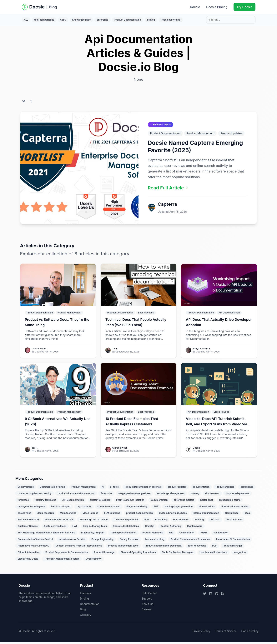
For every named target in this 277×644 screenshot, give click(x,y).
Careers (147, 611)
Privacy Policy (201, 633)
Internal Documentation (206, 515)
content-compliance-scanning (35, 495)
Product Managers (153, 534)
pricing (151, 20)
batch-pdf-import (61, 508)
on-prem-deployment (238, 495)
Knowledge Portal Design (93, 521)
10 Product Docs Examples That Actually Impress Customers (132, 423)
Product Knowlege (104, 554)
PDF (214, 547)
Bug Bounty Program (93, 534)
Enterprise (106, 495)
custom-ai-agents (100, 502)
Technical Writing (171, 20)
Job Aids (215, 521)
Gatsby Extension (129, 541)
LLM (146, 521)
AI (103, 489)
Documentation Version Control (35, 541)
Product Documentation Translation (190, 541)
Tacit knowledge (197, 547)
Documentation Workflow (59, 521)
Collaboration (187, 534)
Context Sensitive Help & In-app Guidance (79, 547)
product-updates (177, 489)
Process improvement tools (123, 547)
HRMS (204, 534)
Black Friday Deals (28, 560)
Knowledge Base (81, 20)
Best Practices (26, 489)
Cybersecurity (94, 560)
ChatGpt (150, 528)
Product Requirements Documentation (67, 554)
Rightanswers (195, 528)
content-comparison (109, 508)
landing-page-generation (179, 508)
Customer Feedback (55, 528)
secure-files (24, 515)
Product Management (200, 135)
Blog (53, 7)
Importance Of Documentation (233, 541)
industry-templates (45, 502)
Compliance (232, 515)
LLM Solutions (112, 515)
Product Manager (232, 547)
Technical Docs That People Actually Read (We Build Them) (136, 324)
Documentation (159, 502)
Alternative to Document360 (33, 547)
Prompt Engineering (102, 541)
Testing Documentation (123, 534)
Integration (240, 554)
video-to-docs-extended (235, 508)
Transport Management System (62, 560)
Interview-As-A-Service (72, 541)
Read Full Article (168, 190)
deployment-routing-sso (31, 508)
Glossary (86, 616)
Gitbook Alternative (28, 554)
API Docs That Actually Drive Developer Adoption (219, 324)
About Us (147, 606)
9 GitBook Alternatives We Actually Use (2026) (58, 423)
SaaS (63, 20)
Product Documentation (128, 20)
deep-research (46, 515)
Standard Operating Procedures (138, 554)
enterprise (103, 20)
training (195, 495)
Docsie (195, 7)
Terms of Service (226, 633)
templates (23, 502)
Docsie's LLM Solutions (126, 528)
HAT (75, 528)
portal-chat (206, 502)
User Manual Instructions (213, 554)
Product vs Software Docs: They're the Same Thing (57, 324)
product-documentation (139, 515)
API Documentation (73, 502)
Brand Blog (161, 521)
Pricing (84, 600)
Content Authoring (171, 528)
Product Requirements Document (163, 547)
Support (147, 600)
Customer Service (28, 528)
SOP (156, 508)
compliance (247, 489)
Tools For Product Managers (178, 554)
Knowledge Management (171, 495)
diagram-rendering (137, 508)
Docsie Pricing (217, 7)
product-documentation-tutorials (76, 495)
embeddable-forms (230, 502)
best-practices (234, 521)
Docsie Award (181, 521)
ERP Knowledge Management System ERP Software (46, 534)
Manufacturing (68, 515)
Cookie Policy (250, 633)
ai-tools (114, 489)
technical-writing (155, 541)
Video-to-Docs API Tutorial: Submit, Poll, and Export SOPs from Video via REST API (216, 424)
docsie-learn (212, 495)
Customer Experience (126, 521)
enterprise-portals (184, 502)
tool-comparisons (44, 20)
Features (86, 595)
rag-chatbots (84, 508)
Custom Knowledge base (173, 515)
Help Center (149, 595)
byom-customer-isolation (130, 502)
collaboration (221, 534)
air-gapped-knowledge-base (134, 495)
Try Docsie (244, 7)
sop (171, 534)
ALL (26, 20)
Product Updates (231, 135)
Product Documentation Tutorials (143, 489)
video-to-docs (207, 508)
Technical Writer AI (28, 521)
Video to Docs (90, 515)
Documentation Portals (53, 489)
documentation (201, 489)
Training (199, 521)
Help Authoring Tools (95, 528)
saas (247, 515)
